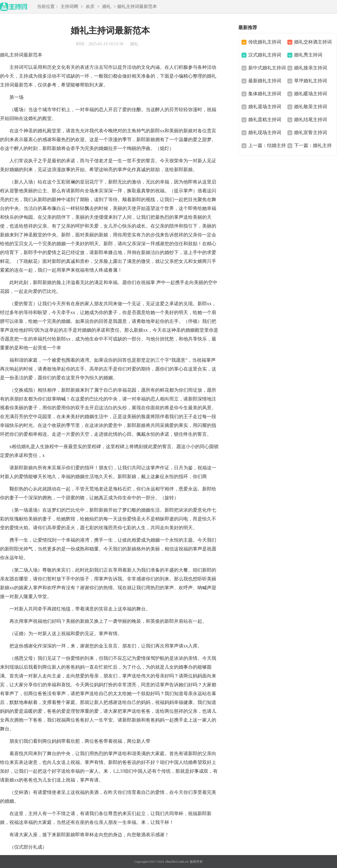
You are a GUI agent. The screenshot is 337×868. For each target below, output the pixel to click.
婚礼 (107, 6)
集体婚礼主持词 (265, 94)
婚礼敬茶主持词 (311, 107)
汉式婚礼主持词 (265, 55)
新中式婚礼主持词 (267, 68)
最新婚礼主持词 (265, 81)
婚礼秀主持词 (308, 55)
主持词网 (69, 6)
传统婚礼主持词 (265, 42)
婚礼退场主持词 (265, 107)
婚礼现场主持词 (265, 132)
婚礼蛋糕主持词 (265, 120)
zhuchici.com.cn (177, 862)
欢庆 (90, 6)
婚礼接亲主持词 (311, 68)
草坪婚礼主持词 (311, 81)
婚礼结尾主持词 (311, 120)
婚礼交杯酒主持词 (313, 42)
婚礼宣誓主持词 (311, 132)
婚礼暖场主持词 (311, 94)
